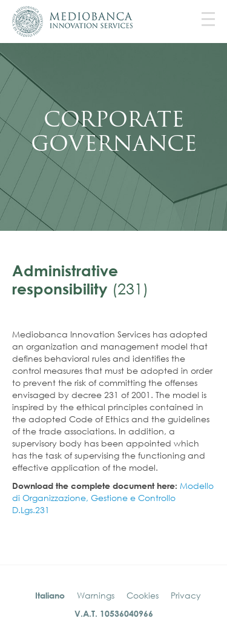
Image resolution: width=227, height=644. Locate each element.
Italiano (50, 595)
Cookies (143, 595)
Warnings (96, 595)
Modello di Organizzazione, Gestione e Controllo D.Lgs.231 (113, 498)
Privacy (186, 595)
